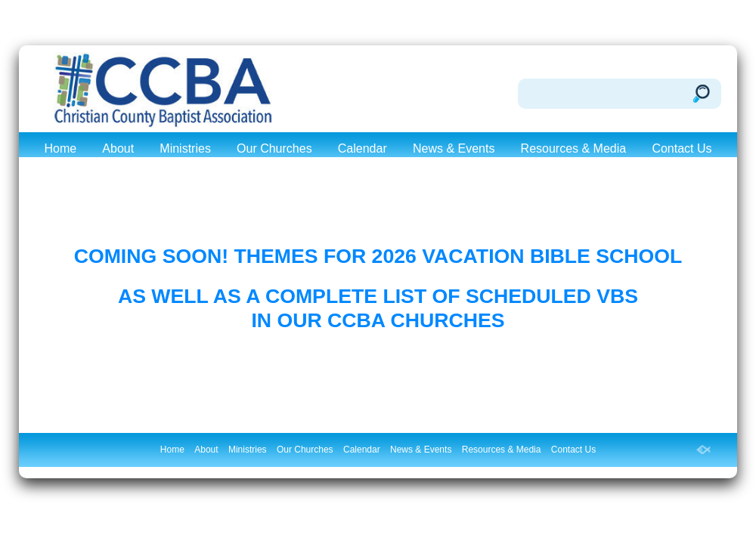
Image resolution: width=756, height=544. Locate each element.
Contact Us (682, 148)
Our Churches (274, 148)
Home (60, 148)
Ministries (185, 148)
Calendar (363, 148)
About (118, 148)
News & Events (454, 148)
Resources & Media (574, 148)
